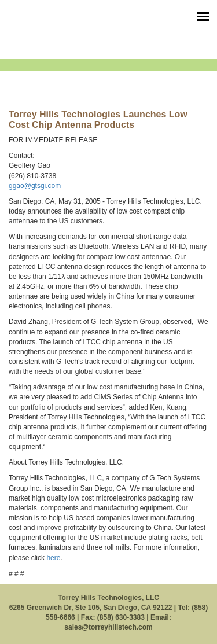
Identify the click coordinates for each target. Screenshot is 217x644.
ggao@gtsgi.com (35, 186)
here (53, 558)
